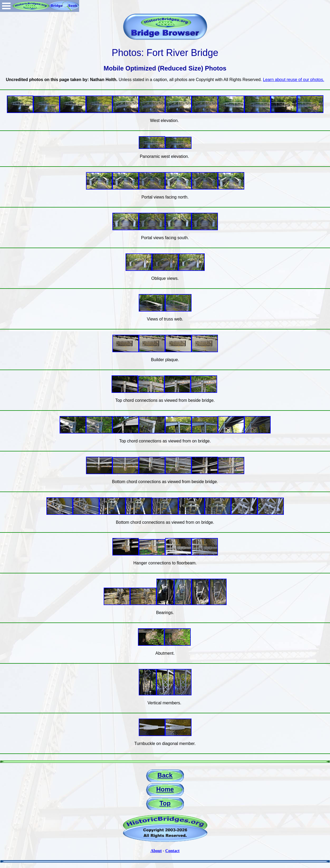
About (156, 851)
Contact (172, 851)
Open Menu (6, 6)
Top (165, 803)
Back (165, 775)
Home (165, 789)
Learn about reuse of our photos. (294, 80)
